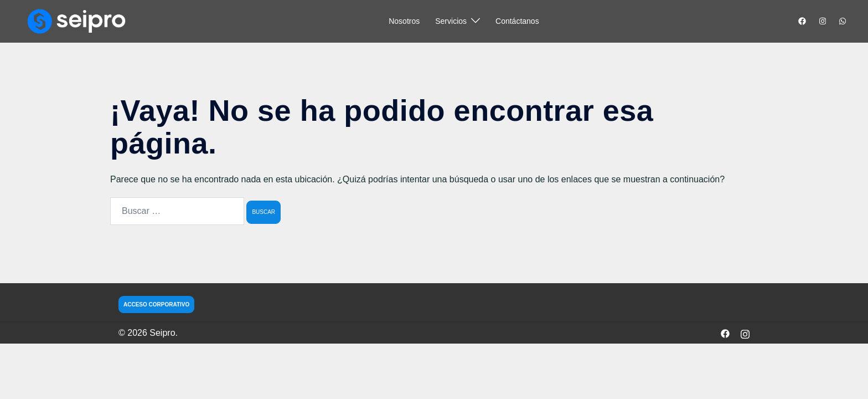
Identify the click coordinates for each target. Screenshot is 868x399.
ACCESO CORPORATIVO (156, 305)
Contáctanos (517, 21)
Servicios (451, 21)
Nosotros (404, 21)
